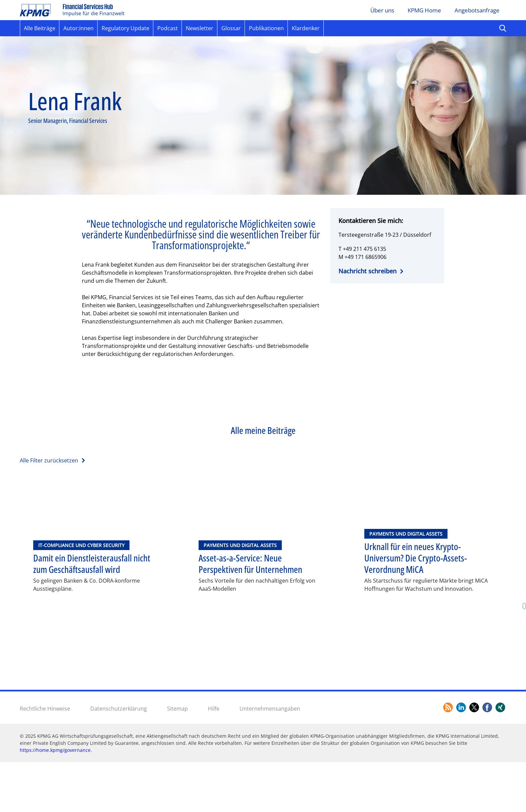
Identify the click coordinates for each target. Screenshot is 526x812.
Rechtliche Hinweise (45, 758)
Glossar (231, 28)
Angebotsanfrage (477, 10)
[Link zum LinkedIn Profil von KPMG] (461, 757)
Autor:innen (78, 28)
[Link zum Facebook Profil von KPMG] (487, 757)
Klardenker (306, 28)
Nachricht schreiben (367, 271)
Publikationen (266, 28)
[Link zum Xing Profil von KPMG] (500, 757)
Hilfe (214, 758)
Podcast (168, 28)
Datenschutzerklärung (119, 758)
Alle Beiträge (40, 28)
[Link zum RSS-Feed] (448, 757)
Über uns (382, 10)
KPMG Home (424, 10)
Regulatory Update (125, 28)
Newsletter (200, 28)
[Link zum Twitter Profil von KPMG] (474, 757)
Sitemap (177, 758)
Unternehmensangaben (270, 758)
